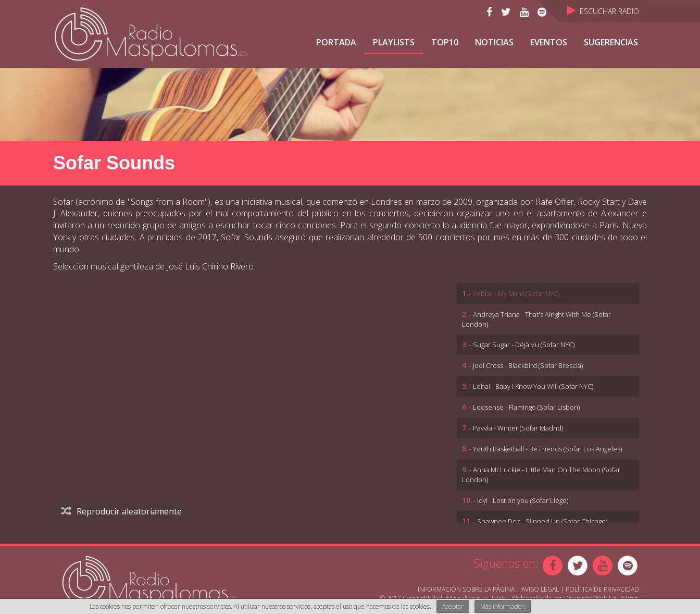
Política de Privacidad (602, 589)
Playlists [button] (394, 42)
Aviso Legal (540, 589)
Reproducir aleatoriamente (121, 511)
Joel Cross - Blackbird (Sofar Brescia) (528, 365)
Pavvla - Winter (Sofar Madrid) (518, 428)
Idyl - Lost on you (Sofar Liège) (523, 500)
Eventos (549, 42)
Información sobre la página (466, 589)
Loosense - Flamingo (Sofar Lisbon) (526, 407)
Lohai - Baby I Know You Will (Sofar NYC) (533, 386)
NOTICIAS (494, 42)
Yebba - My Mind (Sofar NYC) (516, 293)
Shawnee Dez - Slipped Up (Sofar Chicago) (542, 521)
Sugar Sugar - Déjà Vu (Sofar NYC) (524, 345)
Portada (336, 42)
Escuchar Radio (603, 11)
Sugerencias (611, 42)
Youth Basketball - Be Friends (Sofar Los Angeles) (547, 449)
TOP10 (445, 42)
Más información (503, 606)
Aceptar (453, 606)
